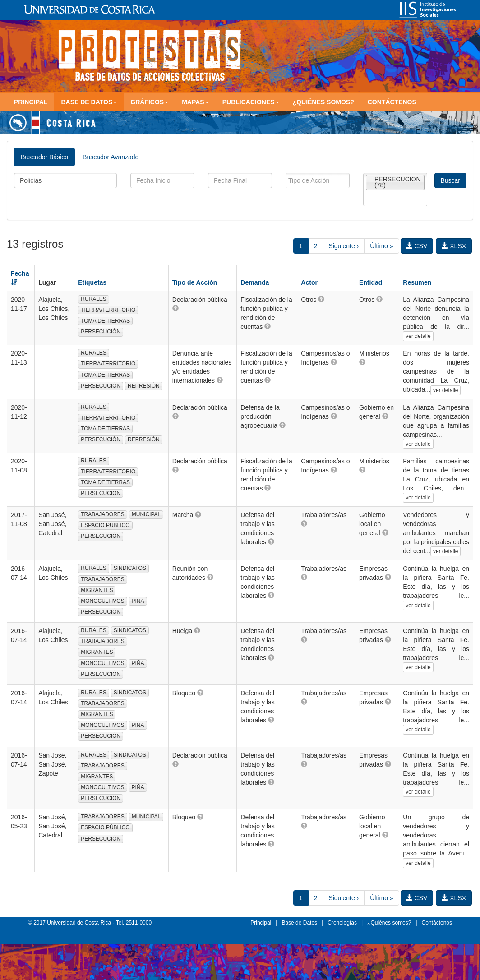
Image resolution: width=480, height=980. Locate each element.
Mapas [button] (195, 102)
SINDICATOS (130, 568)
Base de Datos (299, 923)
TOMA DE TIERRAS (105, 321)
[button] (175, 308)
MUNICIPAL (146, 514)
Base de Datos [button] (89, 102)
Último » (381, 246)
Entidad (371, 282)
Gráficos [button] (149, 102)
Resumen (417, 282)
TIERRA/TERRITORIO (108, 310)
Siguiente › (344, 246)
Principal (31, 102)
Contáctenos (392, 102)
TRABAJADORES (103, 514)
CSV (417, 246)
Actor (309, 282)
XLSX (454, 246)
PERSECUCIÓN (101, 332)
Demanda (255, 282)
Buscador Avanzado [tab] (111, 157)
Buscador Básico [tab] (44, 157)
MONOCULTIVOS (102, 601)
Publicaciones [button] (251, 102)
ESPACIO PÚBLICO (105, 525)
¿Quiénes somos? (323, 102)
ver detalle (418, 336)
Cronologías (342, 923)
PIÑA (138, 601)
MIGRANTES (97, 590)
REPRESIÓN (144, 386)
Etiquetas (92, 282)
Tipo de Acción (195, 282)
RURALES (94, 299)
